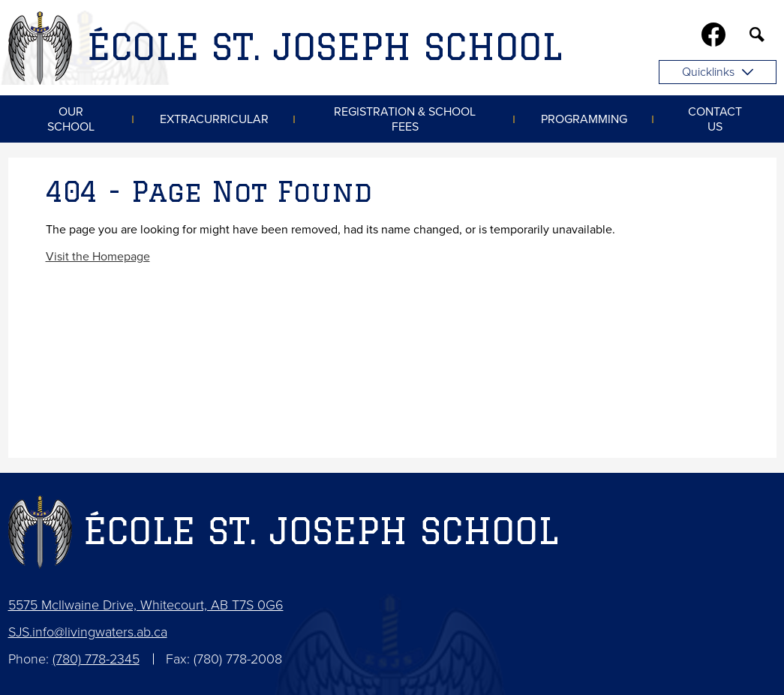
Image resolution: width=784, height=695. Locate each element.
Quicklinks (718, 72)
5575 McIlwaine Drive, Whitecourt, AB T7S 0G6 (146, 605)
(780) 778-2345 (96, 659)
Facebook (713, 38)
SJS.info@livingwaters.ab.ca (88, 632)
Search (757, 38)
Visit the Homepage (98, 257)
